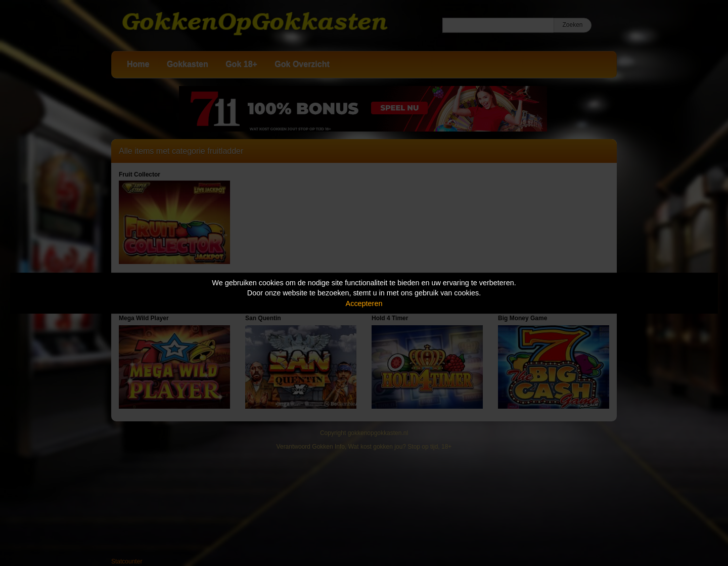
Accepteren (364, 303)
